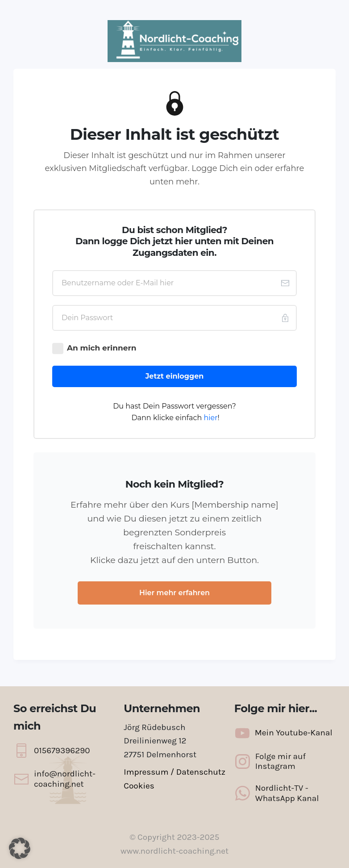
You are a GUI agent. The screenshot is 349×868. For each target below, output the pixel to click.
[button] (20, 848)
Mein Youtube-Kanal (294, 733)
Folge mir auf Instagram (280, 762)
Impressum (146, 772)
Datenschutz (201, 772)
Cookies (139, 786)
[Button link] (174, 376)
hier (210, 418)
